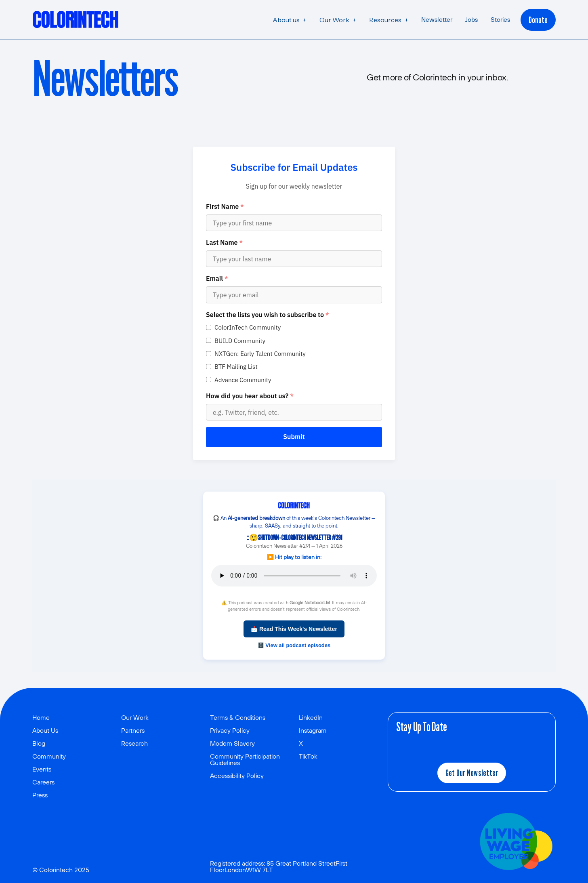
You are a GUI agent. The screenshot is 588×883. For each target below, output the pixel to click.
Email (217, 278)
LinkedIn (311, 717)
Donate (538, 20)
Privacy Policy (230, 730)
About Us (45, 730)
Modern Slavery (232, 743)
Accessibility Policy (237, 776)
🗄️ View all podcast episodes (294, 645)
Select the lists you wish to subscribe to (268, 315)
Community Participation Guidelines (245, 759)
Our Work (334, 20)
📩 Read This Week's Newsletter (294, 629)
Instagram (313, 730)
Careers (43, 782)
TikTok (308, 756)
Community (49, 756)
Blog (39, 743)
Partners (133, 730)
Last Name (224, 242)
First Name (225, 206)
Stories (500, 19)
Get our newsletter (472, 773)
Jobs (471, 19)
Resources (385, 20)
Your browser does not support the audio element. (294, 576)
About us (286, 20)
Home (41, 717)
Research (134, 743)
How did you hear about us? (250, 396)
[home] (76, 20)
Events (42, 769)
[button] (290, 20)
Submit (294, 437)
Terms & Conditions (238, 717)
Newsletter (437, 19)
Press (40, 795)
